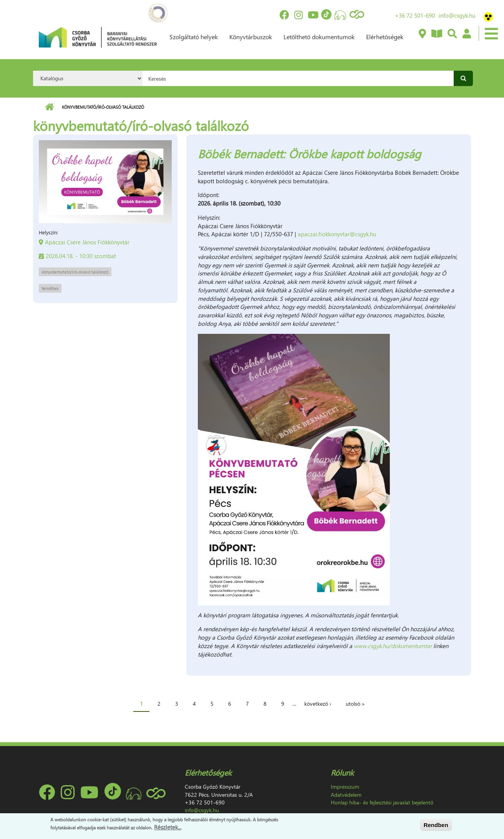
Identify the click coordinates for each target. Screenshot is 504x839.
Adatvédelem (346, 795)
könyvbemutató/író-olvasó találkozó (75, 272)
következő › (318, 704)
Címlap (49, 107)
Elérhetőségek (385, 37)
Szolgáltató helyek (194, 37)
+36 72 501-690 (415, 15)
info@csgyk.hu (457, 15)
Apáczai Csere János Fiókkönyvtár (87, 242)
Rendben (436, 825)
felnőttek (50, 288)
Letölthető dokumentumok (319, 37)
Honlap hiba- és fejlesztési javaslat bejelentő (382, 802)
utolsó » (355, 704)
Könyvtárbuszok (251, 37)
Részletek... (168, 827)
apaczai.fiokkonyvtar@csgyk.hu (337, 234)
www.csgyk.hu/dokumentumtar (393, 646)
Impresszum (345, 787)
